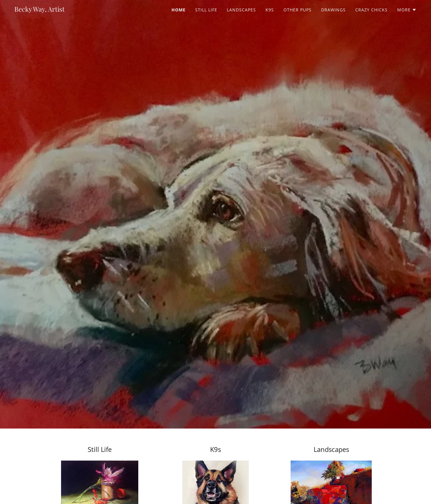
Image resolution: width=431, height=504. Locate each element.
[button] (407, 10)
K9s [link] (270, 10)
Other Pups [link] (298, 10)
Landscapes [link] (241, 10)
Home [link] (179, 10)
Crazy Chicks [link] (371, 10)
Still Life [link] (206, 10)
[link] (40, 10)
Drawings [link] (333, 10)
